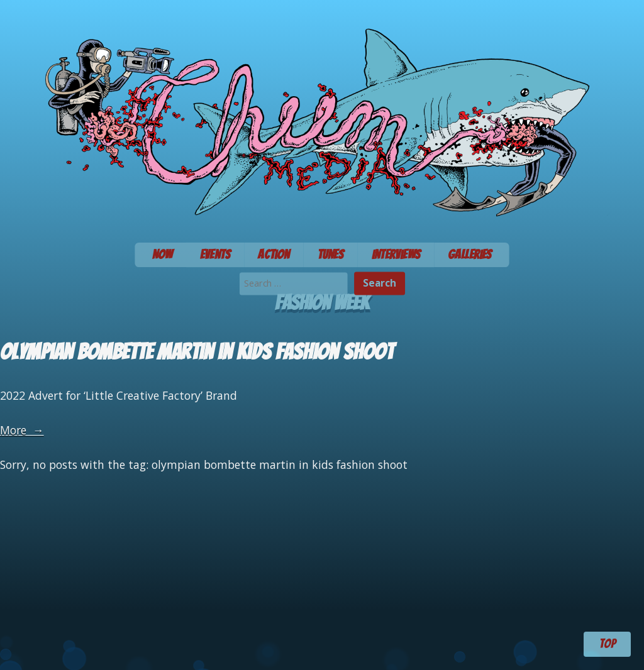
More (22, 430)
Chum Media (322, 117)
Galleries (470, 255)
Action (274, 255)
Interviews (396, 255)
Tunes (331, 255)
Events (215, 255)
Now (162, 255)
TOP (608, 644)
